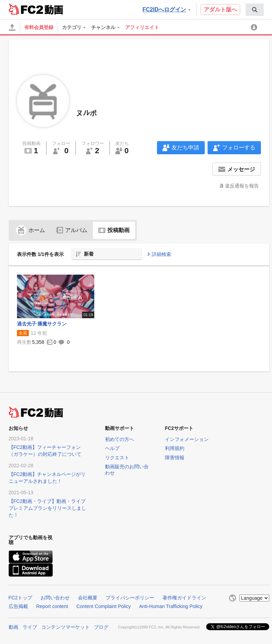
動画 (14, 627)
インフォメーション (187, 439)
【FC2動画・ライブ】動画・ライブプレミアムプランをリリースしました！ (47, 508)
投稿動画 (114, 230)
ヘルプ (112, 448)
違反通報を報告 (242, 186)
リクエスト (117, 458)
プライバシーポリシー (130, 598)
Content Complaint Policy (103, 606)
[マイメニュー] (255, 27)
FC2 (26, 9)
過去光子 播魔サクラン (42, 324)
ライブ (30, 627)
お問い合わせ (55, 598)
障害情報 (175, 458)
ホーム (30, 230)
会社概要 (88, 598)
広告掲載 (18, 606)
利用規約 (175, 448)
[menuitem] (255, 10)
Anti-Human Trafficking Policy (171, 606)
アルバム (72, 230)
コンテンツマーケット (65, 627)
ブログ (101, 627)
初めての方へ (120, 439)
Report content (52, 606)
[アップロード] (12, 27)
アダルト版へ (220, 10)
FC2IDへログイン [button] (166, 10)
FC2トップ (20, 598)
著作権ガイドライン (184, 598)
